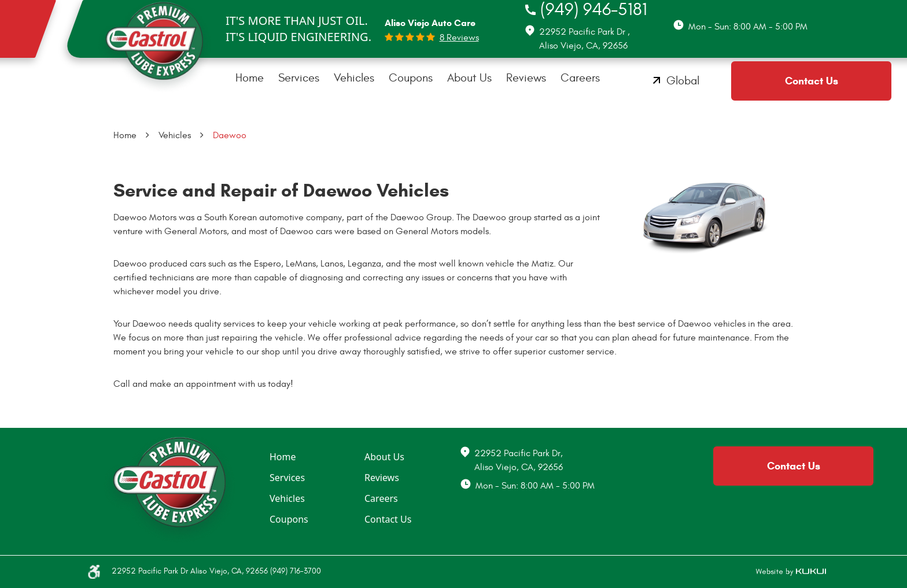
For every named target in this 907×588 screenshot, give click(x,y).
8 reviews (459, 38)
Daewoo (230, 135)
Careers (580, 78)
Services (299, 78)
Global (683, 81)
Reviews (526, 78)
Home (250, 78)
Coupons (411, 78)
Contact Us (812, 81)
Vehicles (354, 78)
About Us (469, 78)
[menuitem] (250, 78)
